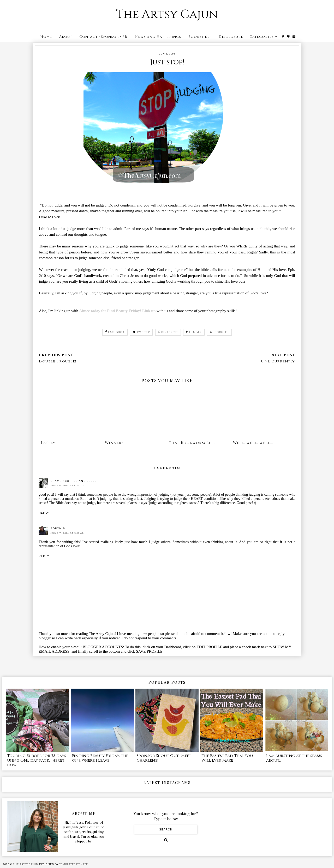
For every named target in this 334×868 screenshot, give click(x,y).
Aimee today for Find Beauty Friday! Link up (118, 311)
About (66, 37)
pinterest (168, 332)
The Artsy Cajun (167, 14)
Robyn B (58, 528)
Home (46, 37)
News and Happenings (158, 37)
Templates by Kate (74, 864)
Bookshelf (200, 37)
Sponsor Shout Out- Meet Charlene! (164, 758)
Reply (44, 513)
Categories (262, 37)
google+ (219, 332)
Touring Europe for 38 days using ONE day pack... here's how (37, 760)
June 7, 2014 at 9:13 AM (68, 533)
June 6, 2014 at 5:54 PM (68, 485)
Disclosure (231, 37)
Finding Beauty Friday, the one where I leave (100, 758)
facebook (115, 332)
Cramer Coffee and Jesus (74, 481)
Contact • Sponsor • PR (103, 37)
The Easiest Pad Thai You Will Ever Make (227, 758)
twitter (141, 332)
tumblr (194, 332)
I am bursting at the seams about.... (294, 758)
